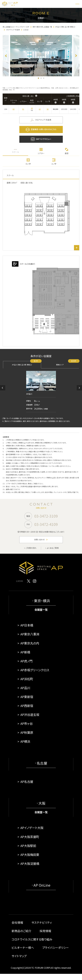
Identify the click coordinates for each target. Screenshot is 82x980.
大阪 (42, 803)
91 (23, 109)
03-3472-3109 (46, 516)
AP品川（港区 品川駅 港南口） (27, 363)
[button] (3, 388)
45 (32, 108)
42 (40, 109)
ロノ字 (28, 164)
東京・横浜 (42, 601)
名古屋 (42, 763)
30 (48, 109)
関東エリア (68, 363)
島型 (67, 153)
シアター (41, 153)
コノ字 (54, 164)
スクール (15, 152)
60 (14, 109)
